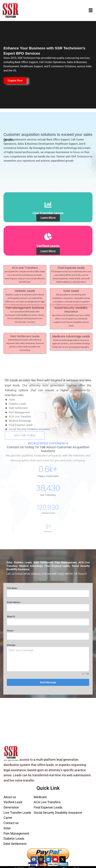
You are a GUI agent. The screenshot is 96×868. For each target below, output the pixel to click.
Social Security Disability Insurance (71, 281)
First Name (13, 509)
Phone (11, 552)
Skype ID (11, 538)
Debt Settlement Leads (25, 308)
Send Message (48, 603)
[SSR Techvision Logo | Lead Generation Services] (11, 752)
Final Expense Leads (71, 255)
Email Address (14, 523)
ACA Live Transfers (25, 255)
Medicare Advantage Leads (71, 308)
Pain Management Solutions (25, 280)
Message (11, 566)
